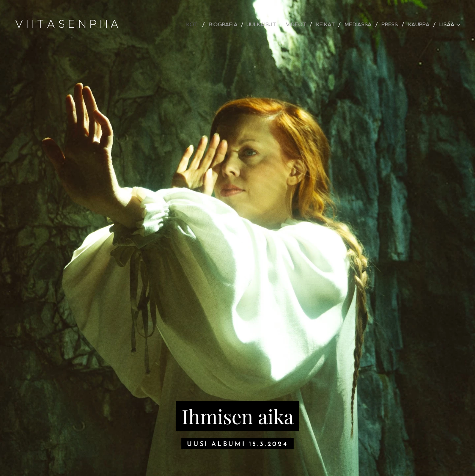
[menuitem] (195, 24)
